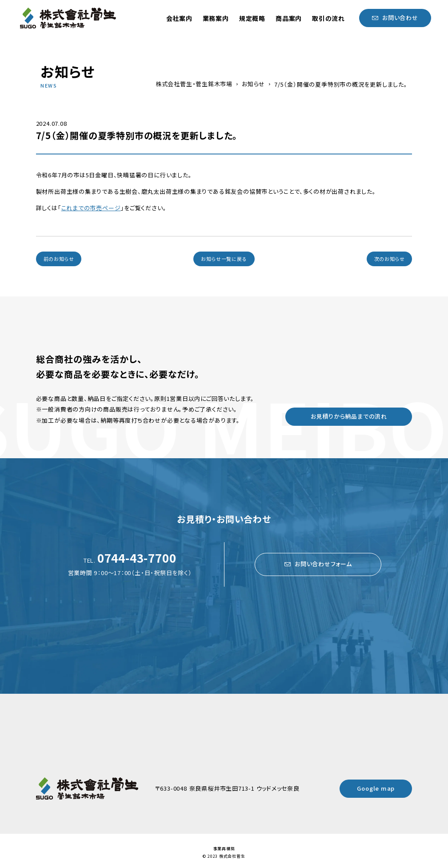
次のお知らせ (390, 259)
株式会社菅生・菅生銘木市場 (194, 84)
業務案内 (216, 18)
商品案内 (289, 18)
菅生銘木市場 (68, 18)
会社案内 (179, 18)
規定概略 (252, 18)
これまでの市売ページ (91, 208)
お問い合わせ (400, 18)
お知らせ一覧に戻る (224, 259)
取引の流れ (328, 18)
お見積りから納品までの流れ (349, 416)
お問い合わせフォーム (323, 564)
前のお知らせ (59, 259)
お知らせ (253, 84)
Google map (376, 788)
